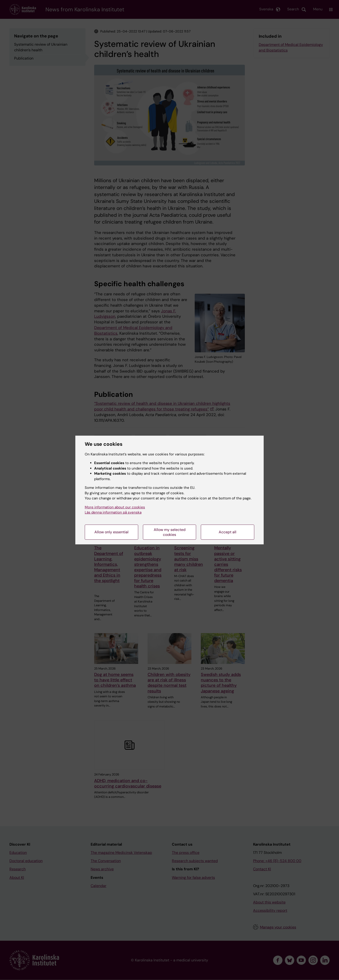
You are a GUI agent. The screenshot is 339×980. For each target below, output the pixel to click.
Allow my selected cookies (170, 532)
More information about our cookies (115, 507)
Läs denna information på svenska (113, 512)
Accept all (228, 532)
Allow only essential (111, 532)
